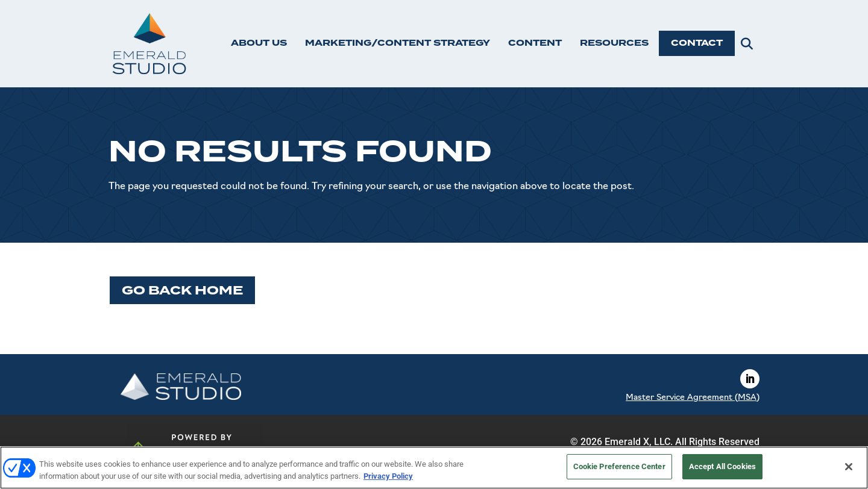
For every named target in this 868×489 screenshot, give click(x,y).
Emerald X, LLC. (639, 442)
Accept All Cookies (722, 466)
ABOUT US (259, 43)
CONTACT (697, 43)
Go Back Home (182, 290)
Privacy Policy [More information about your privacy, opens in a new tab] (388, 476)
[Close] (849, 467)
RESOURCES (614, 43)
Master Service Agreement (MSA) (693, 398)
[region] (434, 468)
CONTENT (535, 43)
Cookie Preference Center (619, 466)
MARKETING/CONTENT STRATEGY (398, 43)
